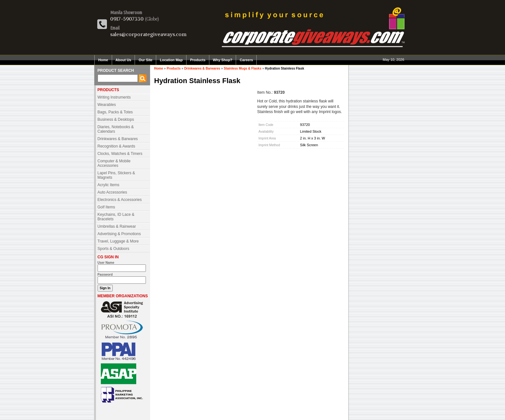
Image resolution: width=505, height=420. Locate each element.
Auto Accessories (112, 192)
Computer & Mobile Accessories (114, 163)
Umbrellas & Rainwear (117, 226)
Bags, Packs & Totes (115, 112)
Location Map (171, 60)
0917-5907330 (127, 19)
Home (103, 60)
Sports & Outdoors (114, 249)
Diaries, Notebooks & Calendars (116, 129)
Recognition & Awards (116, 146)
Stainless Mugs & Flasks (243, 68)
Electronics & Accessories (120, 200)
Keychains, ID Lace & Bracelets (116, 217)
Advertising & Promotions (119, 234)
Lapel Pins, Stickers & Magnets (116, 175)
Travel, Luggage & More (118, 241)
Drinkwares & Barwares (118, 139)
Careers (246, 60)
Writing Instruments (114, 97)
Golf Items (106, 207)
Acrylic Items (109, 185)
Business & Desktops (116, 119)
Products (198, 60)
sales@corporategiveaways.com (148, 34)
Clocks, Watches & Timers (120, 154)
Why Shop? (223, 60)
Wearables (107, 105)
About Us (124, 60)
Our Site (145, 60)
